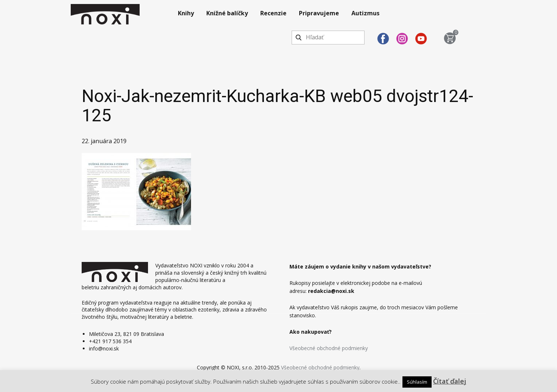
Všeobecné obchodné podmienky (329, 348)
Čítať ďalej (450, 381)
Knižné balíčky (227, 13)
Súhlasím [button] (417, 382)
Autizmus (365, 13)
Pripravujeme (319, 13)
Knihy (186, 13)
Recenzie (273, 13)
